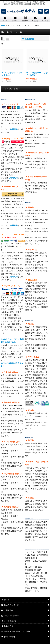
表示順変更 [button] (28, 39)
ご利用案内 (13, 129)
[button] (3, 12)
